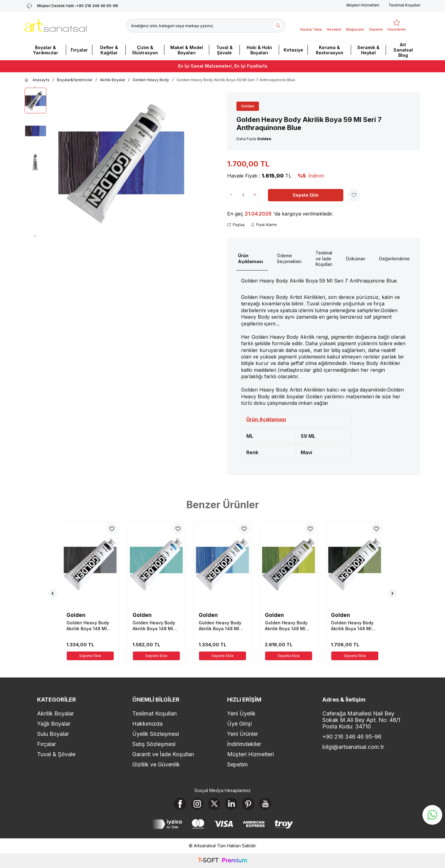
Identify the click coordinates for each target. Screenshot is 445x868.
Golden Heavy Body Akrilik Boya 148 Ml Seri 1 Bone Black (88, 626)
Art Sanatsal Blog (403, 50)
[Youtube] (265, 804)
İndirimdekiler (244, 744)
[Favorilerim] (397, 26)
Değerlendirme (394, 259)
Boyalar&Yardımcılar (75, 80)
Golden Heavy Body (151, 80)
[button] (35, 87)
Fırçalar (79, 50)
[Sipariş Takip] (311, 26)
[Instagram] (197, 804)
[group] (121, 163)
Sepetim (237, 764)
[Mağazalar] (355, 26)
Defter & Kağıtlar (109, 50)
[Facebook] (180, 804)
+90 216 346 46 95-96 (352, 737)
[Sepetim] (376, 26)
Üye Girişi (239, 724)
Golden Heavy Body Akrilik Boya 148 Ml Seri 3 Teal (154, 626)
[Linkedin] (231, 804)
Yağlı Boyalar (54, 724)
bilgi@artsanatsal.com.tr (353, 747)
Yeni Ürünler (243, 734)
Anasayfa (37, 80)
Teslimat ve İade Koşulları (324, 259)
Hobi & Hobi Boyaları (259, 50)
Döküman (356, 259)
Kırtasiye (293, 50)
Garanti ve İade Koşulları (163, 754)
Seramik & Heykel (368, 50)
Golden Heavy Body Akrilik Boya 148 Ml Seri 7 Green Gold (286, 626)
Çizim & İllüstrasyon (145, 50)
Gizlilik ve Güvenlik (156, 764)
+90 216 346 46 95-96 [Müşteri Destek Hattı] (71, 6)
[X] (214, 804)
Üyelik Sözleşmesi (156, 734)
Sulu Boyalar (53, 734)
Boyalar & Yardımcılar (46, 50)
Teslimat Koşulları (404, 5)
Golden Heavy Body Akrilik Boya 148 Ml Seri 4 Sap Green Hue (354, 626)
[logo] (56, 26)
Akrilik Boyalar (112, 80)
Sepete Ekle (306, 195)
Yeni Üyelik (241, 713)
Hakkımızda (147, 724)
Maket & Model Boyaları (187, 50)
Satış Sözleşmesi (154, 744)
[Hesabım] (334, 26)
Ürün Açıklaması (250, 258)
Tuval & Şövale (225, 50)
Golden (248, 106)
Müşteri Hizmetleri (363, 5)
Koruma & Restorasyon (330, 50)
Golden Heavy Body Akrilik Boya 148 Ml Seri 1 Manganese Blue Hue (220, 626)
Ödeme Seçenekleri (289, 258)
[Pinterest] (248, 804)
